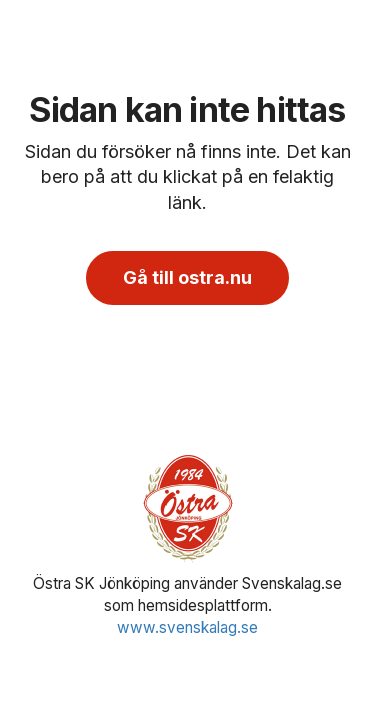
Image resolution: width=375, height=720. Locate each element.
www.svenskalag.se (187, 627)
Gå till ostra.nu (187, 277)
